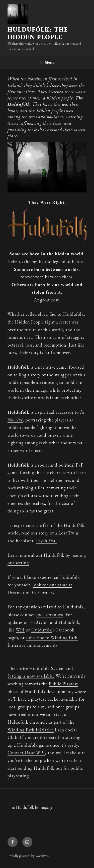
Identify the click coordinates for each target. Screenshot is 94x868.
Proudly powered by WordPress (28, 856)
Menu (47, 62)
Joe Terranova (50, 615)
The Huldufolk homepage (30, 807)
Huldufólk (41, 630)
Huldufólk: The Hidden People (38, 33)
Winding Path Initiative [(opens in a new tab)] (31, 730)
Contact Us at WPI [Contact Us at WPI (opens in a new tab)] (26, 753)
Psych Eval (46, 541)
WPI (20, 630)
